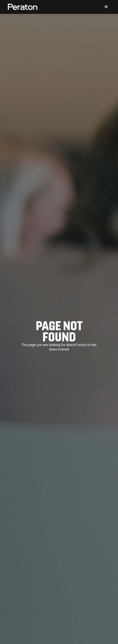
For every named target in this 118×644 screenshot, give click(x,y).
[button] (106, 7)
